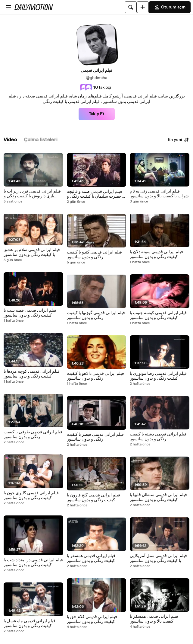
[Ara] (131, 7)
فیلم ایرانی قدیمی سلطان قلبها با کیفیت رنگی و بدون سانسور (158, 497)
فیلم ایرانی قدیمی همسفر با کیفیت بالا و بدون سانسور (154, 619)
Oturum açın (170, 7)
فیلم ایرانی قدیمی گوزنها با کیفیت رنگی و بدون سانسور (96, 315)
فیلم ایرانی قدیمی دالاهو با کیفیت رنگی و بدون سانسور (95, 376)
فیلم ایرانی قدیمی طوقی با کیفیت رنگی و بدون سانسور (33, 435)
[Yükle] (143, 7)
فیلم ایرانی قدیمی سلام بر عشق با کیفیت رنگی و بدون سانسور (32, 252)
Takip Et (97, 114)
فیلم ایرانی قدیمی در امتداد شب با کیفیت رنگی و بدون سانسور (33, 563)
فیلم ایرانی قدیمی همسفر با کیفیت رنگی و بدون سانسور (91, 558)
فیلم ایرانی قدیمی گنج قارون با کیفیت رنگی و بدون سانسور (93, 498)
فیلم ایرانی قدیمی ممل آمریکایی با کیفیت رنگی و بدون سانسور (158, 558)
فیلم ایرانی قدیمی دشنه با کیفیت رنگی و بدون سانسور (158, 437)
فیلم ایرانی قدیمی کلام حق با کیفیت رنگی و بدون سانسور (92, 619)
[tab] (10, 140)
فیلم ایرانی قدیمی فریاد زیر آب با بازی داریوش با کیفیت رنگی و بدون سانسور (32, 194)
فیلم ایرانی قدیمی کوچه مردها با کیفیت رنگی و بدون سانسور (32, 374)
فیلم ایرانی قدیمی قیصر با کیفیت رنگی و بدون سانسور (95, 437)
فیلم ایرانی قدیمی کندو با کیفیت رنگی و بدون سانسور (94, 255)
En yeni (179, 140)
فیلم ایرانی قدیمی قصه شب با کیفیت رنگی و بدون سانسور (30, 313)
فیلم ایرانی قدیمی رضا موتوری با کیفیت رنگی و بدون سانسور (158, 376)
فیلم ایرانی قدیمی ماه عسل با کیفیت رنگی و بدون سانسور (30, 623)
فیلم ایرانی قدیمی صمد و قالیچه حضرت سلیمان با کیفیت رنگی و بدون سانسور (95, 194)
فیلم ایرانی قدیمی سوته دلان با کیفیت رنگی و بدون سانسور (156, 254)
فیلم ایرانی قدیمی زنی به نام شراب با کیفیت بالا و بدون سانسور (159, 194)
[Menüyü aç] (8, 7)
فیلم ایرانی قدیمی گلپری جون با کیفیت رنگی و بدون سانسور (31, 496)
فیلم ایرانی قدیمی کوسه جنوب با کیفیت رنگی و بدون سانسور (158, 315)
